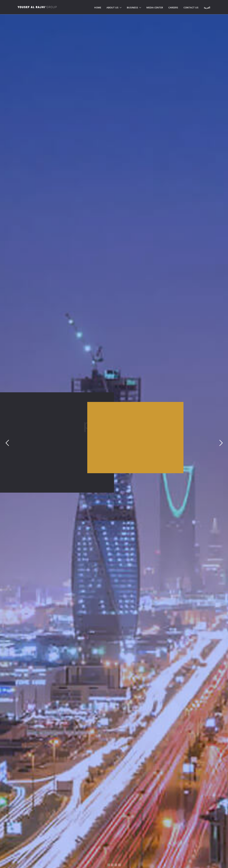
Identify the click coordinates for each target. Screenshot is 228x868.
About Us (112, 7)
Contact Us (191, 7)
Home (98, 7)
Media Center (155, 7)
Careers (173, 7)
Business (132, 7)
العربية (207, 7)
